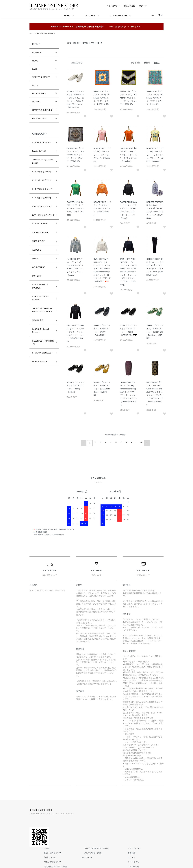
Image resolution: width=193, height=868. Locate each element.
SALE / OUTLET (39, 151)
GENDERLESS (39, 270)
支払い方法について (86, 823)
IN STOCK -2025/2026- (42, 356)
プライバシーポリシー (87, 832)
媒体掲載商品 (38, 324)
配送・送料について (86, 814)
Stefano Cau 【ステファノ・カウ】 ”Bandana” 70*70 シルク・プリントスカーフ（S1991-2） (155, 98)
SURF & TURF (38, 244)
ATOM (120, 819)
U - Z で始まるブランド (42, 206)
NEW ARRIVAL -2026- (41, 142)
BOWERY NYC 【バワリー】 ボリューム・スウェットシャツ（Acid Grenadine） (102, 208)
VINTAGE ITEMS (39, 118)
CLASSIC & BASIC (40, 227)
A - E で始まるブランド (42, 172)
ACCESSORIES (39, 94)
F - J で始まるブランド (42, 180)
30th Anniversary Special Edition (42, 161)
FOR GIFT (37, 279)
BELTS (35, 85)
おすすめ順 (136, 63)
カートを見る (156, 823)
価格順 (147, 63)
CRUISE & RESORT (41, 236)
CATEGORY (90, 16)
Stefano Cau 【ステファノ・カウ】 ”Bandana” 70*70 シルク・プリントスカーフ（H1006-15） (128, 98)
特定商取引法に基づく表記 (89, 828)
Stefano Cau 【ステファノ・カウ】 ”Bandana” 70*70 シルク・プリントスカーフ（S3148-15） (75, 155)
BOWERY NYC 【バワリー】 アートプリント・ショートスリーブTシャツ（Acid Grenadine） (128, 155)
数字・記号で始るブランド (42, 217)
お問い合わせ (156, 828)
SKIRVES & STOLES (41, 77)
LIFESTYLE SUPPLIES (42, 110)
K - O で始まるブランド (42, 189)
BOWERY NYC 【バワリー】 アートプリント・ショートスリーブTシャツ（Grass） (76, 208)
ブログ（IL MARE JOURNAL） (125, 810)
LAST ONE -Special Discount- (40, 334)
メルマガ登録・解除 (121, 814)
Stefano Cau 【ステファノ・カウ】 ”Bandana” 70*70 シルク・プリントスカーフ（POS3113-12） (102, 98)
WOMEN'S (37, 53)
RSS (114, 819)
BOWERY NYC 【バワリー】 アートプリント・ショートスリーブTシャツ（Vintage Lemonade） (155, 155)
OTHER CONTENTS (119, 16)
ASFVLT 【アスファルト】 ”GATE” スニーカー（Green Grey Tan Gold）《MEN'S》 (155, 332)
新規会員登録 (129, 6)
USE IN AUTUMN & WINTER (49, 34)
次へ (146, 442)
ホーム (32, 34)
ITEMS (67, 16)
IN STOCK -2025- (40, 365)
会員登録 (154, 814)
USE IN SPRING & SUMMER (40, 289)
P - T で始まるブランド (42, 198)
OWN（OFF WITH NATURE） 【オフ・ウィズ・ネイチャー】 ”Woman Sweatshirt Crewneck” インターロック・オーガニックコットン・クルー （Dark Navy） (128, 272)
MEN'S (35, 61)
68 (141, 442)
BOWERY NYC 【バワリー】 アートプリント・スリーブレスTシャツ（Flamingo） (102, 155)
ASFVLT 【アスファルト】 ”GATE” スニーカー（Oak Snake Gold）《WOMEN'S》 (102, 389)
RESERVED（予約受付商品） (42, 346)
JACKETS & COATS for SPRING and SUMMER (42, 313)
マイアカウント (113, 6)
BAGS (35, 69)
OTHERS (36, 102)
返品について (83, 819)
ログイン (143, 6)
